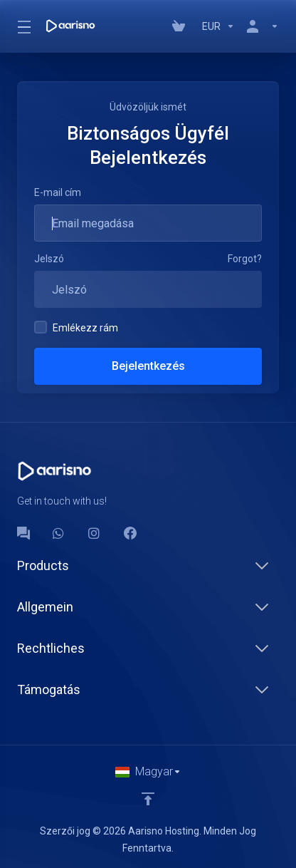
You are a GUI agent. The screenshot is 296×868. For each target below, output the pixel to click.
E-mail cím (58, 192)
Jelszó (49, 259)
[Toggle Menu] (23, 26)
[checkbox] (41, 327)
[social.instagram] (95, 533)
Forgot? (245, 259)
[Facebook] (130, 533)
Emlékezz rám (76, 327)
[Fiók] (260, 26)
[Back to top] (148, 799)
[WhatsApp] (59, 533)
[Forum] (23, 533)
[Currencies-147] (218, 26)
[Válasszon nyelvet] (148, 772)
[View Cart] (181, 26)
